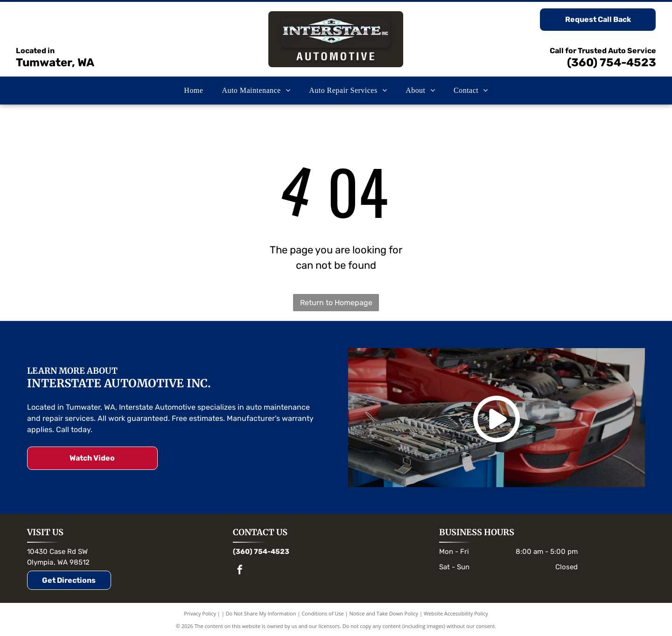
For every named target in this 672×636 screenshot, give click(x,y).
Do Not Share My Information (261, 613)
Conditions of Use (323, 613)
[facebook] (240, 571)
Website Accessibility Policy (456, 613)
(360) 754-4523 (612, 63)
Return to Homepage (336, 303)
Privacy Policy (200, 613)
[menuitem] (193, 91)
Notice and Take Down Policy (384, 613)
